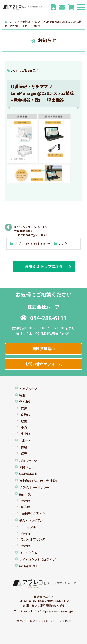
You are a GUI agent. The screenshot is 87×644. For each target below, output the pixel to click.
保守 (24, 453)
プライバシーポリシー (34, 487)
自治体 (25, 415)
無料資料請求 (44, 349)
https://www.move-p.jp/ (57, 611)
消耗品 (25, 533)
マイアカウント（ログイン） (39, 559)
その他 (63, 244)
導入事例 (25, 402)
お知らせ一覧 (28, 461)
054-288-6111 (44, 318)
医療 (24, 409)
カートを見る (28, 553)
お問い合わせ (28, 467)
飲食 (24, 421)
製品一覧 (25, 494)
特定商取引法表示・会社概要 (39, 481)
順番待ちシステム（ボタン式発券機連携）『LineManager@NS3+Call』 (31, 229)
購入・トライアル (31, 520)
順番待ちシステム (33, 513)
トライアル (28, 527)
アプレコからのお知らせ (32, 244)
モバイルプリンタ (33, 539)
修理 (24, 447)
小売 (24, 427)
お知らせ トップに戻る (44, 266)
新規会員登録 (28, 566)
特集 (22, 395)
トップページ (28, 389)
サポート (25, 441)
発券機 (25, 507)
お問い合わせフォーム (44, 364)
